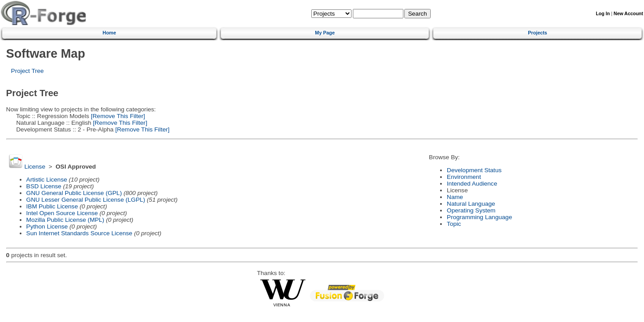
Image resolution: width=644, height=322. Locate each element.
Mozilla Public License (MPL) (66, 220)
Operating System (471, 210)
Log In (603, 14)
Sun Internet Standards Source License (79, 233)
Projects (538, 33)
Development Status (474, 170)
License (35, 167)
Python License (47, 227)
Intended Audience (472, 184)
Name (455, 197)
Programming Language (479, 217)
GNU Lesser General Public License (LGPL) (86, 200)
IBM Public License (52, 206)
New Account (628, 14)
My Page (325, 33)
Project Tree (28, 71)
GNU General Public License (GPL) (74, 193)
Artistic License (47, 180)
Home (109, 33)
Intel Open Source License (62, 213)
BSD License (44, 186)
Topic (454, 224)
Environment (464, 177)
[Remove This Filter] (117, 116)
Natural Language (471, 204)
